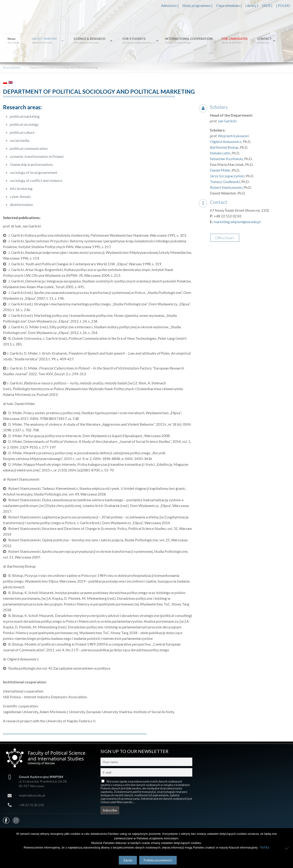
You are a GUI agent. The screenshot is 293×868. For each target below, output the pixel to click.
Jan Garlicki (227, 121)
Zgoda (128, 860)
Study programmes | (197, 5)
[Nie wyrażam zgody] (287, 848)
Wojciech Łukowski (233, 136)
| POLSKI (283, 5)
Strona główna (12, 67)
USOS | (267, 5)
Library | (252, 5)
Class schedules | (229, 5)
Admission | (170, 5)
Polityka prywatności (158, 860)
